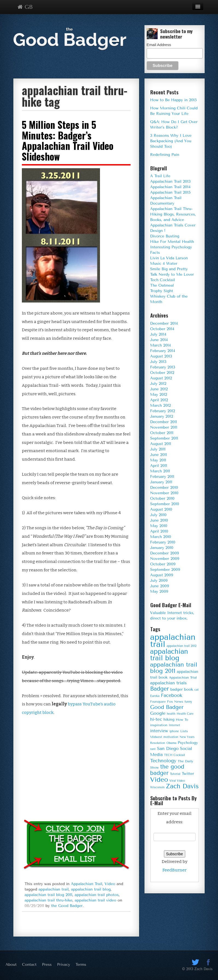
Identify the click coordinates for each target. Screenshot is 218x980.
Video (110, 884)
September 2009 (165, 570)
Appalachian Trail (86, 884)
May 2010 (159, 526)
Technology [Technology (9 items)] (163, 761)
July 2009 (159, 581)
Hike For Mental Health (172, 242)
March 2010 (161, 537)
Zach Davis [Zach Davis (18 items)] (182, 786)
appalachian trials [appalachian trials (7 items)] (169, 683)
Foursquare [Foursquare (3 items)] (158, 702)
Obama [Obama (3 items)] (171, 743)
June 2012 (159, 389)
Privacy (64, 965)
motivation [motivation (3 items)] (171, 737)
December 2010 (164, 488)
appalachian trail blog (91, 889)
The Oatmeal (162, 285)
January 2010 (162, 548)
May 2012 (159, 395)
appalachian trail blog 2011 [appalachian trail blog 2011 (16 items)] (174, 668)
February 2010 (163, 542)
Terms (81, 965)
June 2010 (159, 520)
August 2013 (161, 356)
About (11, 965)
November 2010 (164, 493)
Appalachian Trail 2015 (170, 192)
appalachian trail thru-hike (48, 900)
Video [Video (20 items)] (159, 780)
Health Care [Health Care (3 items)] (185, 714)
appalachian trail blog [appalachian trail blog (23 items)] (169, 655)
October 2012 (162, 373)
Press (47, 965)
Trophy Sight (162, 291)
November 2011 (164, 427)
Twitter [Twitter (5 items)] (188, 773)
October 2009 (163, 564)
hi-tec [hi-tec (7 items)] (156, 719)
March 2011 (160, 471)
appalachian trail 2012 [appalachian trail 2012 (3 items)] (182, 646)
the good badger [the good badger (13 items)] (167, 770)
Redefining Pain (165, 155)
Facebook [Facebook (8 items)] (172, 695)
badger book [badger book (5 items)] (182, 689)
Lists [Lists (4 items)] (184, 731)
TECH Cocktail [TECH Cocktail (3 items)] (175, 755)
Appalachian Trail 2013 (170, 181)
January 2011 (161, 482)
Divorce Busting (165, 236)
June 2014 (159, 340)
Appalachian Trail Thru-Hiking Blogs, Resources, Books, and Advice (173, 214)
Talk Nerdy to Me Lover (172, 274)
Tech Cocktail (163, 280)
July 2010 (158, 515)
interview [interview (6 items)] (159, 731)
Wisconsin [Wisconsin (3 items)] (157, 787)
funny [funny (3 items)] (188, 702)
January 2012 (162, 416)
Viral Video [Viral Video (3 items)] (177, 781)
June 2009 (160, 586)
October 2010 (162, 498)
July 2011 (158, 449)
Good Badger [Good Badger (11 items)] (167, 707)
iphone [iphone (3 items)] (174, 731)
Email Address (159, 45)
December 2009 (165, 553)
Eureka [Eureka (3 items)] (155, 696)
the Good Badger (67, 906)
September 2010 (165, 504)
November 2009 (165, 559)
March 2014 (161, 345)
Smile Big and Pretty (169, 269)
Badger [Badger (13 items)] (160, 689)
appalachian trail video (96, 900)
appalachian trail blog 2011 (48, 895)
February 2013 (163, 367)
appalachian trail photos (97, 895)
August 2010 (161, 509)
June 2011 (159, 455)
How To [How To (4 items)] (182, 720)
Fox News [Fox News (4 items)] (175, 702)
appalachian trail (54, 889)
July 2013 (158, 362)
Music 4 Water (164, 264)
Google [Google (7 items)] (158, 713)
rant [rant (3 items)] (153, 749)
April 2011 (159, 466)
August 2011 (161, 444)
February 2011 (162, 477)
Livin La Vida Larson (169, 258)
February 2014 (163, 351)
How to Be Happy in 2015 (174, 100)
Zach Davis (204, 969)
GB (25, 7)
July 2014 (158, 334)
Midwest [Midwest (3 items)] (156, 737)
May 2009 (159, 591)
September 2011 (164, 438)
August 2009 (162, 575)
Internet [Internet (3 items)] (174, 725)
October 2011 (162, 433)
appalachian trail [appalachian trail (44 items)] (173, 641)
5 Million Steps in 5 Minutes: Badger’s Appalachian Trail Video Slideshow (68, 140)
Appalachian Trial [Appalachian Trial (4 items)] (183, 677)
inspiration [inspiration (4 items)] (159, 725)
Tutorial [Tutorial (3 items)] (175, 774)
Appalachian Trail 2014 (170, 187)
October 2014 (162, 329)
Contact (29, 965)
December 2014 (164, 323)
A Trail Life (160, 176)
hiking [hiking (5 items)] (169, 719)
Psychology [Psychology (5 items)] (188, 743)
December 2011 (164, 422)
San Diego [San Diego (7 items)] (168, 748)
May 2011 (158, 460)
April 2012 (159, 400)
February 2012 (163, 411)
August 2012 (161, 378)
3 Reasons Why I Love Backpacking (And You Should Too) (171, 141)
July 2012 (158, 384)
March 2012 (161, 405)
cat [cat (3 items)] (197, 690)
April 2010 (159, 531)
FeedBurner (175, 870)
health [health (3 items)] (171, 714)
